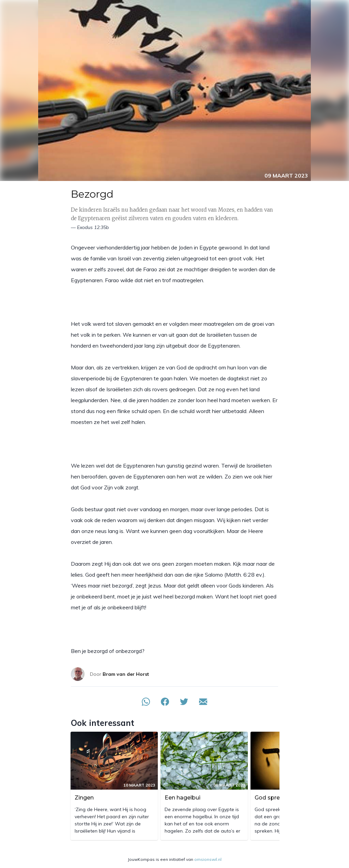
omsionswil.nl (208, 859)
